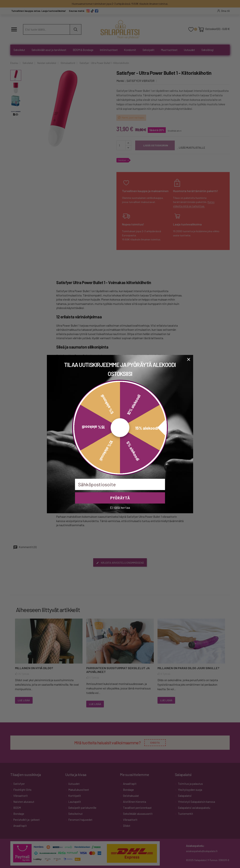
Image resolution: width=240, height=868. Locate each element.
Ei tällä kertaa (120, 507)
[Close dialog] (189, 359)
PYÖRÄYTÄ (120, 498)
